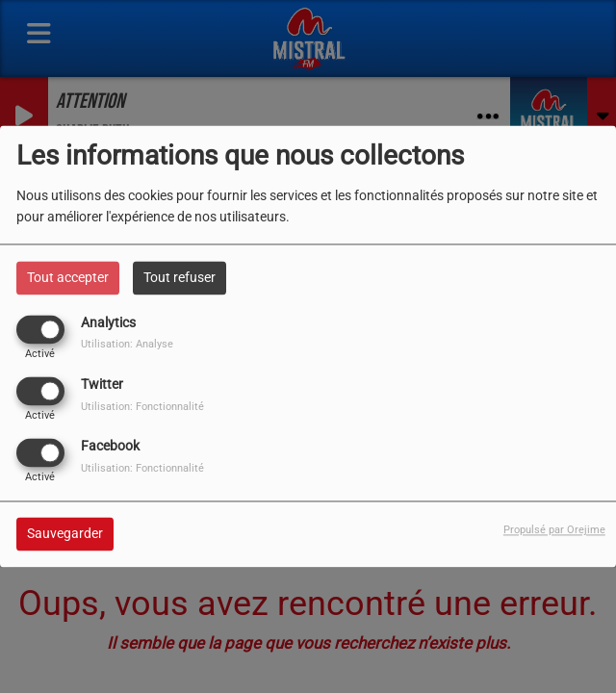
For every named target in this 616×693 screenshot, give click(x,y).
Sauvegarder (65, 534)
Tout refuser (180, 277)
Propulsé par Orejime (554, 531)
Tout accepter (68, 277)
